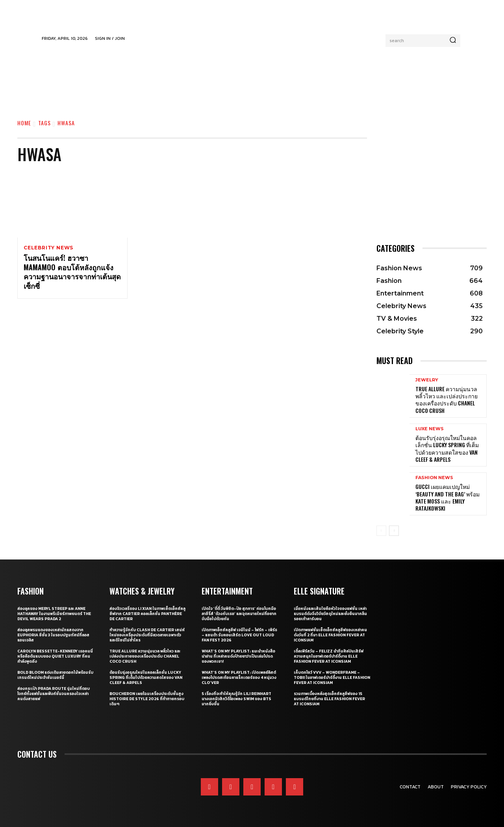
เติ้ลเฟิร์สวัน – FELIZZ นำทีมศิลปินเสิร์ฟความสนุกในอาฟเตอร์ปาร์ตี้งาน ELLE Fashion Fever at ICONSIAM (329, 656)
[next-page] (394, 531)
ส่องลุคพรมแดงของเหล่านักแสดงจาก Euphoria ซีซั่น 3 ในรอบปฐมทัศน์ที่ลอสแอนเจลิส (53, 635)
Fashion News (434, 478)
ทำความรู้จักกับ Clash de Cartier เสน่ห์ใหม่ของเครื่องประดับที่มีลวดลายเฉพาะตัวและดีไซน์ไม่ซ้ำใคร (147, 635)
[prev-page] (381, 531)
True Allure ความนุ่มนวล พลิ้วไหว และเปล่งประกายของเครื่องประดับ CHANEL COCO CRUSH (447, 400)
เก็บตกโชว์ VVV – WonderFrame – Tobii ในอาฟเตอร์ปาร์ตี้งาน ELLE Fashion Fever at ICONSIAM (332, 677)
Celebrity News (48, 248)
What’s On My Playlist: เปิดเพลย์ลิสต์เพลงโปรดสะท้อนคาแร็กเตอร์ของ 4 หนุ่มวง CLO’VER (239, 677)
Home (24, 123)
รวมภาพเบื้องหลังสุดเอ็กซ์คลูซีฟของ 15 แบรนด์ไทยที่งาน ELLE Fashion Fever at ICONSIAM (329, 699)
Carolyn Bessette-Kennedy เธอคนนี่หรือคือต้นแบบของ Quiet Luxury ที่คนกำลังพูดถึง (55, 656)
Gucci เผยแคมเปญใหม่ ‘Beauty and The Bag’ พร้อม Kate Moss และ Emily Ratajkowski (447, 497)
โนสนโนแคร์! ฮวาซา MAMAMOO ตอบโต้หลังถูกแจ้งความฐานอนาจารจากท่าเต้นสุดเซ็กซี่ (72, 272)
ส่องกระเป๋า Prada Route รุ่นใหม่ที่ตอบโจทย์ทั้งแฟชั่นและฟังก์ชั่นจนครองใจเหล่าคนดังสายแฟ (54, 694)
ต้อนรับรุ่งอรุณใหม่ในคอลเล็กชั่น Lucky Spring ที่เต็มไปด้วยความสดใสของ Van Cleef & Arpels (447, 448)
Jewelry (427, 380)
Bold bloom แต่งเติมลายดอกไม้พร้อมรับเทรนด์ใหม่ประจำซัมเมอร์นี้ (55, 675)
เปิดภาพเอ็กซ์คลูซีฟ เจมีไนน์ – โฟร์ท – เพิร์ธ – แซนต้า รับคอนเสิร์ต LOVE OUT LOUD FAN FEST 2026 (239, 635)
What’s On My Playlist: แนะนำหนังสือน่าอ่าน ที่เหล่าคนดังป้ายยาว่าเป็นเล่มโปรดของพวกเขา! (238, 656)
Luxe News (430, 429)
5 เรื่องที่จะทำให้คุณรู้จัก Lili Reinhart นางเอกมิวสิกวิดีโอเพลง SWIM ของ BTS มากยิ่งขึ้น (236, 699)
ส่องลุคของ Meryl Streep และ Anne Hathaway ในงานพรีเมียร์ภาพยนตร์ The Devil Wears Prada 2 (54, 614)
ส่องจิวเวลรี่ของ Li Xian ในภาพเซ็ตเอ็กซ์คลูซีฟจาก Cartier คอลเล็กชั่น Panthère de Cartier (147, 614)
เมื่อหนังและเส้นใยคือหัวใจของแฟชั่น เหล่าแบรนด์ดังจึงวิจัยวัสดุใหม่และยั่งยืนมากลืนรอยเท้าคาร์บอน (330, 614)
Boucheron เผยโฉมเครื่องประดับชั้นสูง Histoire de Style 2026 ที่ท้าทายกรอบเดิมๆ (147, 699)
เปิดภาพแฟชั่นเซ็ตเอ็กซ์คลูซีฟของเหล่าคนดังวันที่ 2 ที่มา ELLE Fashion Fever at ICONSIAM (330, 635)
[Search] (453, 41)
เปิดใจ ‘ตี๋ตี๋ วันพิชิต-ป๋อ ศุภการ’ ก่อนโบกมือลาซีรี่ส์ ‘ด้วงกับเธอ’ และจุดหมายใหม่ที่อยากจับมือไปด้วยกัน (239, 614)
